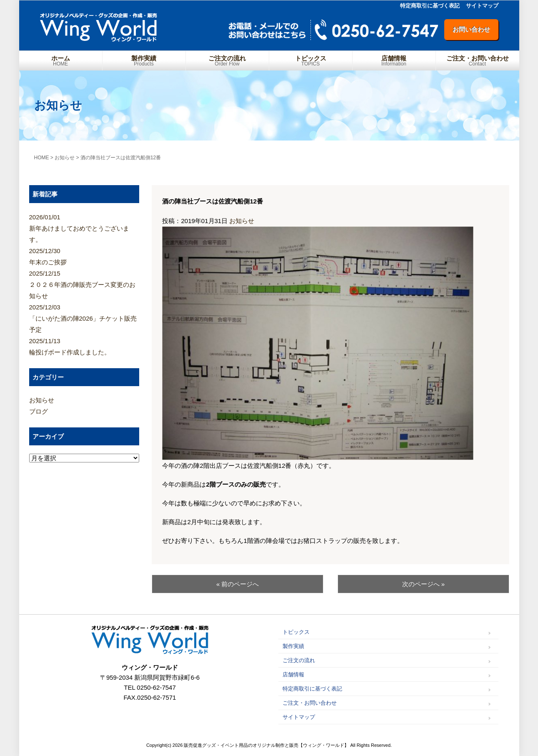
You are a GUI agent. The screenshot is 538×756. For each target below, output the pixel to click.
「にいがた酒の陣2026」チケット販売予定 (84, 317)
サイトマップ (482, 6)
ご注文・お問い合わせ (478, 61)
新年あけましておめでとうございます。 (84, 227)
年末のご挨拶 (84, 255)
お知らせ (242, 221)
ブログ (39, 411)
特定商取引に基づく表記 (430, 6)
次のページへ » (424, 584)
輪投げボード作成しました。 (84, 345)
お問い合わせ (471, 29)
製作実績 (144, 61)
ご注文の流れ (227, 61)
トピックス (311, 61)
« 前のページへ (238, 584)
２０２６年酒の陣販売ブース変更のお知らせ (84, 284)
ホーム (61, 61)
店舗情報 (394, 61)
